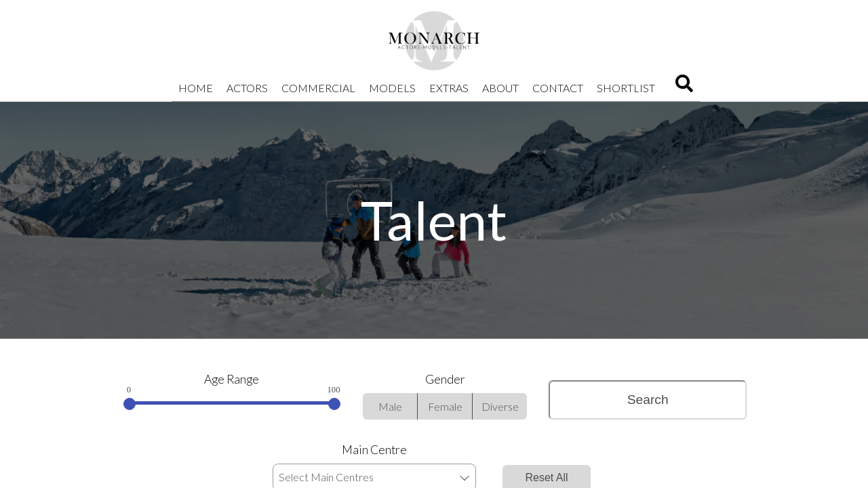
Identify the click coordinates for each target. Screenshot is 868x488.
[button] (464, 477)
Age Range (232, 379)
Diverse (500, 406)
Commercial (318, 88)
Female (445, 406)
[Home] (434, 41)
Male (390, 406)
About (500, 88)
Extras (449, 88)
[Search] (684, 88)
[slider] (130, 404)
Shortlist (626, 88)
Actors (247, 88)
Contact (558, 88)
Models (392, 88)
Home (196, 88)
